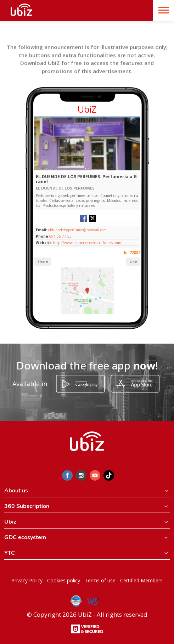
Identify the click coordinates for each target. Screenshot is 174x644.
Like (133, 261)
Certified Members (141, 580)
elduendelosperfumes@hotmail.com (77, 230)
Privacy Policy (27, 580)
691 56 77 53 (60, 236)
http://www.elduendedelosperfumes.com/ (87, 243)
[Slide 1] (86, 169)
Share (43, 261)
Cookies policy (64, 580)
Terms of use (100, 580)
